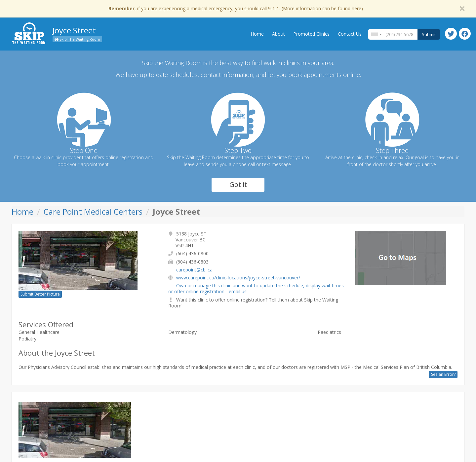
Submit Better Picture (40, 294)
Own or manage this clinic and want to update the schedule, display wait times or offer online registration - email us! (256, 288)
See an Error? (443, 374)
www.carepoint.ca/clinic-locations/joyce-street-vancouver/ (238, 278)
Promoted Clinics (311, 34)
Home (257, 34)
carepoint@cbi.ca (194, 270)
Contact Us (350, 34)
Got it (238, 184)
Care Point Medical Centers (93, 212)
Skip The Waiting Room (77, 39)
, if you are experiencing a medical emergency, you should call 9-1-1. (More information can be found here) (236, 8)
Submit (429, 34)
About (278, 34)
